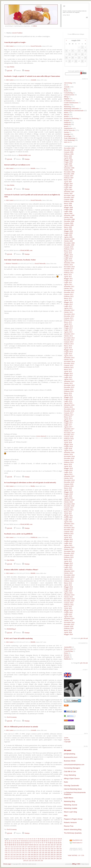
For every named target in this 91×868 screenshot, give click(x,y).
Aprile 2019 (68, 466)
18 (38, 839)
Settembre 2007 (69, 192)
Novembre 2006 (69, 172)
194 (17, 855)
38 (22, 841)
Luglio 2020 (68, 496)
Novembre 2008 (69, 219)
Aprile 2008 (68, 205)
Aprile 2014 (68, 348)
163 (43, 851)
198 (29, 855)
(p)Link (8, 70)
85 (61, 843)
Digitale (67, 99)
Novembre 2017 (69, 433)
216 (23, 857)
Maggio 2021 (68, 516)
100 (34, 845)
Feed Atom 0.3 (76, 843)
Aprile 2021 (68, 514)
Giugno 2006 (68, 162)
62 (14, 843)
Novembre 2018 (69, 456)
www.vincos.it (41, 436)
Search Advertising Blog (73, 830)
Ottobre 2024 (68, 597)
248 (57, 859)
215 (20, 857)
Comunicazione (69, 95)
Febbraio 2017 (69, 415)
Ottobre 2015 (68, 383)
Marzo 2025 (68, 607)
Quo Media (11, 67)
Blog (66, 89)
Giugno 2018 (68, 447)
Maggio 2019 (68, 468)
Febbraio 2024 (69, 581)
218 (29, 857)
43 (32, 841)
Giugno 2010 (68, 257)
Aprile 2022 (68, 537)
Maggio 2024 (68, 587)
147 (55, 849)
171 (9, 853)
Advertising (68, 83)
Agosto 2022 (68, 545)
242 (40, 859)
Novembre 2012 (69, 314)
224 (46, 857)
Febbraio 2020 (69, 486)
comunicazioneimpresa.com (74, 765)
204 (46, 855)
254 (36, 861)
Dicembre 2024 (69, 601)
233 (14, 859)
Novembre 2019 (69, 480)
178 (29, 853)
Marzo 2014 (68, 346)
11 (24, 839)
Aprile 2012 (68, 300)
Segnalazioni (68, 128)
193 (14, 855)
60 (9, 843)
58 (5, 843)
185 (49, 853)
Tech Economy (12, 717)
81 (53, 843)
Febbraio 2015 (69, 367)
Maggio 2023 (68, 563)
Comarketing (68, 93)
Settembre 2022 (69, 547)
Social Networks (36, 46)
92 (18, 845)
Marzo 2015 (68, 369)
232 (12, 859)
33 (11, 841)
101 (37, 845)
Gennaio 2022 (69, 532)
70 (30, 843)
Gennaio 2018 (69, 437)
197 (26, 855)
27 (57, 839)
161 (37, 851)
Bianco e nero (68, 649)
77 (44, 843)
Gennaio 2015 (69, 365)
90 (14, 845)
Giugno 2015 (68, 375)
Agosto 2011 (68, 284)
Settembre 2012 (69, 310)
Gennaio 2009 (69, 223)
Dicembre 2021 (69, 530)
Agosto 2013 (68, 332)
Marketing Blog (69, 801)
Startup (66, 132)
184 (46, 853)
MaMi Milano (69, 798)
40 (26, 841)
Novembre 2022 (69, 551)
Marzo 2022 (68, 535)
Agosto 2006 (68, 166)
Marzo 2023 (68, 559)
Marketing (67, 107)
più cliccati (84, 638)
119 (31, 847)
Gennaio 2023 (69, 555)
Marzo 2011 (68, 275)
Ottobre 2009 (68, 241)
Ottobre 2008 (68, 217)
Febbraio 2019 (69, 462)
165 (49, 851)
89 (11, 845)
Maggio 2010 (68, 255)
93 (20, 845)
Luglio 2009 (68, 235)
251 (27, 861)
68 (26, 843)
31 (7, 841)
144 (46, 849)
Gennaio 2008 (69, 199)
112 (12, 847)
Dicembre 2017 (69, 435)
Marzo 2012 (68, 298)
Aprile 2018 (68, 443)
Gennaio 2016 (69, 389)
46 (38, 841)
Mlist (66, 816)
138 (29, 849)
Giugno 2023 (68, 565)
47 (40, 841)
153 (14, 851)
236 (23, 859)
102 (40, 845)
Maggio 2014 (68, 350)
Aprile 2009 (68, 229)
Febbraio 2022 (69, 534)
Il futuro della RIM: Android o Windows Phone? (21, 570)
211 (9, 857)
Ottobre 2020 (68, 502)
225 (49, 857)
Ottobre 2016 (68, 407)
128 (57, 847)
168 (57, 851)
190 (6, 855)
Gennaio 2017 (69, 413)
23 (49, 839)
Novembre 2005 (69, 148)
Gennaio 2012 (69, 294)
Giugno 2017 (68, 423)
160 (35, 851)
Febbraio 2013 (69, 320)
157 (26, 851)
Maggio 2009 (68, 231)
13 (28, 839)
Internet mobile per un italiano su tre (17, 165)
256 (42, 861)
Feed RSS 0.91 (76, 840)
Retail (66, 126)
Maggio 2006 (68, 160)
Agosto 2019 (68, 474)
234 (17, 859)
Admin (35, 26)
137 (26, 849)
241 (37, 859)
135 (20, 849)
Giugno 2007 (68, 186)
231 (9, 859)
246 (52, 859)
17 (36, 839)
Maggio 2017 (68, 421)
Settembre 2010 (69, 263)
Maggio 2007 (68, 184)
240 (35, 859)
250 (24, 861)
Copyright (67, 742)
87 (7, 845)
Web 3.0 (67, 142)
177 (26, 853)
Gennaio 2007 (69, 176)
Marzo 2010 (68, 251)
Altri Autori (10, 46)
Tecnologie (68, 136)
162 (40, 851)
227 (55, 857)
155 (20, 851)
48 (42, 841)
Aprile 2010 (68, 253)
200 (35, 855)
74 (38, 843)
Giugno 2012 (68, 304)
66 (22, 843)
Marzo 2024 (68, 583)
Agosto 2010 (68, 261)
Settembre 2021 (69, 524)
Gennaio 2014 (69, 342)
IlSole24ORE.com (25, 155)
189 (60, 853)
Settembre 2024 (69, 595)
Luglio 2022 (68, 543)
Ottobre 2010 (68, 265)
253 (33, 861)
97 (28, 845)
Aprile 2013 (68, 324)
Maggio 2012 (68, 302)
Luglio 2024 (68, 591)
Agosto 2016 (68, 403)
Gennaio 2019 (69, 460)
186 (52, 853)
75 (40, 843)
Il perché (67, 740)
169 (60, 851)
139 (32, 849)
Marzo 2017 (68, 417)
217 (26, 857)
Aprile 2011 (68, 277)
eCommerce (68, 101)
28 (59, 839)
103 (43, 845)
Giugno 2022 (68, 541)
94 (22, 845)
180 (35, 853)
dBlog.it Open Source (72, 778)
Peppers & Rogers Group (73, 819)
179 (32, 853)
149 (60, 849)
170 (6, 853)
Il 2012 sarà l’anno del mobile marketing (18, 638)
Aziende (33, 80)
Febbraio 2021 (69, 510)
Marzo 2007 (68, 180)
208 (57, 855)
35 (16, 841)
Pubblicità (34, 537)
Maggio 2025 (68, 611)
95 (24, 845)
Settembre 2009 (69, 239)
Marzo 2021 (68, 512)
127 (54, 847)
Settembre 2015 (69, 381)
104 (46, 845)
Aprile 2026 (68, 632)
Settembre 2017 (69, 429)
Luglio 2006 (68, 164)
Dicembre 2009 (69, 245)
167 (55, 851)
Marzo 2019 (68, 464)
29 (61, 839)
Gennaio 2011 (69, 271)
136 (23, 849)
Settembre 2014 (69, 358)
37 (20, 841)
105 (49, 845)
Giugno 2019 (68, 470)
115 (20, 847)
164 (46, 851)
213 (14, 857)
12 (26, 839)
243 (43, 859)
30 (5, 841)
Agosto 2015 (68, 379)
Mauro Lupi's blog (70, 812)
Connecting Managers (72, 768)
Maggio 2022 (68, 539)
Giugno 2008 (68, 209)
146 (52, 849)
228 (57, 857)
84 (59, 843)
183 (43, 853)
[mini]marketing (69, 754)
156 (23, 851)
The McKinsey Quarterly (73, 833)
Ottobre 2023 (68, 573)
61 (11, 843)
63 (16, 843)
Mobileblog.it (11, 629)
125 (48, 847)
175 (20, 853)
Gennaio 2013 (69, 318)
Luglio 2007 (68, 188)
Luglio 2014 (68, 354)
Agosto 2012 (68, 308)
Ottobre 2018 (68, 454)
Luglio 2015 (68, 377)
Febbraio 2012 (69, 296)
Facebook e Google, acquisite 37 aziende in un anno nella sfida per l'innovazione (32, 76)
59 (7, 843)
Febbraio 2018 (69, 439)
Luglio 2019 (68, 472)
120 (34, 847)
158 (29, 851)
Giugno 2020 (68, 494)
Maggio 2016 (68, 397)
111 (9, 847)
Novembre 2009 (69, 243)
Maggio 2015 (68, 373)
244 (46, 859)
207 (55, 855)
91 (16, 845)
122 (40, 847)
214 (17, 857)
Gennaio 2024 (69, 579)
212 (12, 857)
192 (12, 855)
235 (20, 859)
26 (55, 839)
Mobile (33, 168)
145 (49, 849)
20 (42, 839)
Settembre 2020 (69, 500)
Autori (66, 738)
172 (12, 853)
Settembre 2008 (69, 215)
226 (52, 857)
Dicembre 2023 (69, 577)
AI (65, 85)
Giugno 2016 (68, 399)
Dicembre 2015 (69, 387)
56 (59, 841)
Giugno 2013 (68, 328)
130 (6, 849)
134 (17, 849)
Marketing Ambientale (71, 109)
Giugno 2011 (68, 281)
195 (20, 855)
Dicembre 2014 (69, 364)
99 (32, 845)
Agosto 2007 (68, 190)
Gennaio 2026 (69, 626)
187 (55, 853)
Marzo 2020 (68, 488)
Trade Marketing (69, 138)
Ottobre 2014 (68, 360)
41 (28, 841)
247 (55, 859)
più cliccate (84, 663)
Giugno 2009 (68, 233)
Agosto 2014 (68, 356)
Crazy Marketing (70, 775)
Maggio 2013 (68, 326)
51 (48, 841)
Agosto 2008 (68, 213)
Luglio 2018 (68, 449)
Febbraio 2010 (69, 249)
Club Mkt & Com (70, 771)
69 (28, 843)
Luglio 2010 (68, 259)
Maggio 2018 (68, 445)
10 (22, 839)
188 (57, 853)
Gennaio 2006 (69, 152)
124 (46, 847)
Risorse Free (69, 826)
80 (50, 843)
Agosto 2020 (68, 498)
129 (60, 847)
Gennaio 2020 (69, 484)
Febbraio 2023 (69, 557)
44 (34, 841)
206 (52, 855)
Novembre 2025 (69, 622)
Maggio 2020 (68, 492)
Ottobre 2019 (68, 478)
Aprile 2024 (68, 585)
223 (43, 857)
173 (14, 853)
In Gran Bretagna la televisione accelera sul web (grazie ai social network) (30, 482)
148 (57, 849)
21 (44, 839)
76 (42, 843)
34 (14, 841)
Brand (66, 91)
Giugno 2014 (68, 352)
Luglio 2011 (68, 282)
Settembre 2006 (69, 168)
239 (32, 859)
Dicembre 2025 (69, 624)
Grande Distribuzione (71, 103)
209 (60, 855)
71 (32, 843)
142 (40, 849)
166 (52, 851)
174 (17, 853)
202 (40, 855)
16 (34, 839)
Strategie (67, 134)
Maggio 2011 (68, 279)
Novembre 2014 (69, 362)
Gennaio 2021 (69, 508)
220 (34, 857)
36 (18, 841)
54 (55, 841)
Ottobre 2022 (68, 549)
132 (12, 849)
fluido (66, 782)
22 (47, 839)
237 (26, 859)
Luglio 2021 (68, 520)
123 (43, 847)
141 (37, 849)
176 (23, 853)
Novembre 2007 (69, 196)
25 (53, 839)
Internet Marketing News (73, 789)
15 (32, 839)
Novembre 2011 (69, 290)
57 (61, 841)
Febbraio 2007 (69, 178)
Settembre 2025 (69, 619)
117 (26, 847)
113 (15, 847)
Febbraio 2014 (69, 344)
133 (14, 849)
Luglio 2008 (68, 211)
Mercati (66, 114)
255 (39, 861)
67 (24, 843)
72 (34, 843)
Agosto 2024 (68, 593)
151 (9, 851)
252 (30, 861)
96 (26, 845)
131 (9, 849)
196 (23, 855)
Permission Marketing (71, 118)
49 (44, 841)
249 (60, 859)
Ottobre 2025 (68, 620)
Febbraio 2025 (69, 605)
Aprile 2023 (68, 561)
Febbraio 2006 (69, 154)
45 (36, 841)
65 (20, 843)
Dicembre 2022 (69, 553)
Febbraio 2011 (69, 273)
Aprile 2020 (68, 490)
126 (51, 847)
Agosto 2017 (68, 427)
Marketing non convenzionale (74, 111)
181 (37, 853)
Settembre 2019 (69, 476)
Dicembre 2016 (69, 411)
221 (37, 857)
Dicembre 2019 (69, 482)
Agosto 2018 (68, 450)
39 (24, 841)
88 (9, 845)
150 (6, 851)
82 (55, 843)
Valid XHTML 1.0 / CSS (76, 855)
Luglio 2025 (68, 615)
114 (17, 847)
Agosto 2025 (68, 617)
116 (23, 847)
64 (18, 843)
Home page (7, 864)
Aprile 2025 (68, 609)
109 (60, 845)
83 (57, 843)
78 (46, 843)
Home (66, 653)
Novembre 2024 (69, 599)
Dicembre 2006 (69, 174)
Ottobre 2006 (68, 170)
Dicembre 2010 (69, 269)
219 (32, 857)
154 (17, 851)
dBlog (66, 97)
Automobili (68, 647)
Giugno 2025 (68, 613)
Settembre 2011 (69, 286)
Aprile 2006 (68, 158)
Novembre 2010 (69, 267)
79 (48, 843)
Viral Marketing (69, 140)
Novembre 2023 (69, 575)
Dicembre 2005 (69, 150)
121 (37, 847)
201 (37, 855)
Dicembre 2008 (69, 221)
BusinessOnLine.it (71, 757)
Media (33, 486)
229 (60, 857)
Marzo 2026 (68, 630)
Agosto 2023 (68, 569)
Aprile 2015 (68, 371)
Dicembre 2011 (69, 292)
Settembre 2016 (69, 405)
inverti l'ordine (17, 33)
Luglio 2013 (68, 330)
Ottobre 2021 (68, 526)
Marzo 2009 (68, 227)
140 (35, 849)
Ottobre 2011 (68, 288)
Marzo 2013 (68, 322)
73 (36, 843)
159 (32, 851)
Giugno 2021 (68, 518)
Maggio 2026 (68, 634)
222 (40, 857)
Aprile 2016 (68, 395)
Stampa (26, 70)
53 (53, 841)
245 (49, 859)
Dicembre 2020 (69, 506)
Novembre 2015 (69, 385)
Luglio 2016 (68, 401)
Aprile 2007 (68, 182)
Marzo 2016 (68, 393)
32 (9, 841)
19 (40, 839)
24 (51, 839)
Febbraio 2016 (69, 391)
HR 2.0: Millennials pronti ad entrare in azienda (21, 727)
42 (30, 841)
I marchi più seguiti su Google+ (15, 42)
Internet (66, 105)
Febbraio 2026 (69, 628)
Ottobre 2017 (68, 431)
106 (52, 845)
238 (29, 859)
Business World (70, 761)
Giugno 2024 (68, 589)
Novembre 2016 (69, 409)
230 (6, 859)
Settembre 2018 (69, 452)
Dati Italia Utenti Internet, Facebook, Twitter (20, 260)
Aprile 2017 (68, 419)
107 (55, 845)
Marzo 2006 (68, 156)
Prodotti (67, 120)
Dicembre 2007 (69, 197)
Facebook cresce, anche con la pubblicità (18, 534)
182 (40, 853)
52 (50, 841)
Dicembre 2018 (69, 458)
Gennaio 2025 (69, 603)
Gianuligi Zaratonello (71, 786)
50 (46, 841)
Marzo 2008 (68, 203)
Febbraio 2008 (69, 201)
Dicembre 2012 (69, 316)
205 (49, 855)
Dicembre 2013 (69, 340)
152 (12, 851)
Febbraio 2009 (69, 225)
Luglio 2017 (68, 425)
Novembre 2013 (69, 338)
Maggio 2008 (68, 207)
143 (43, 849)
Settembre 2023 (69, 571)
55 (57, 841)
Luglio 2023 (68, 567)
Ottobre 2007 (68, 194)
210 (6, 857)
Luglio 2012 (68, 306)
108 (57, 845)
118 (29, 847)
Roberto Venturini (12, 263)
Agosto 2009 (68, 237)
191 (9, 855)
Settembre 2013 (69, 334)
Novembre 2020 (69, 504)
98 (30, 845)
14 (30, 839)
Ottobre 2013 (68, 336)
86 (5, 845)
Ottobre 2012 (68, 312)
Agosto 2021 (68, 522)
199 (32, 855)
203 (43, 855)
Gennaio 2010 (69, 247)
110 (6, 847)
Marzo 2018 (68, 441)
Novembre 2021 (69, 528)
